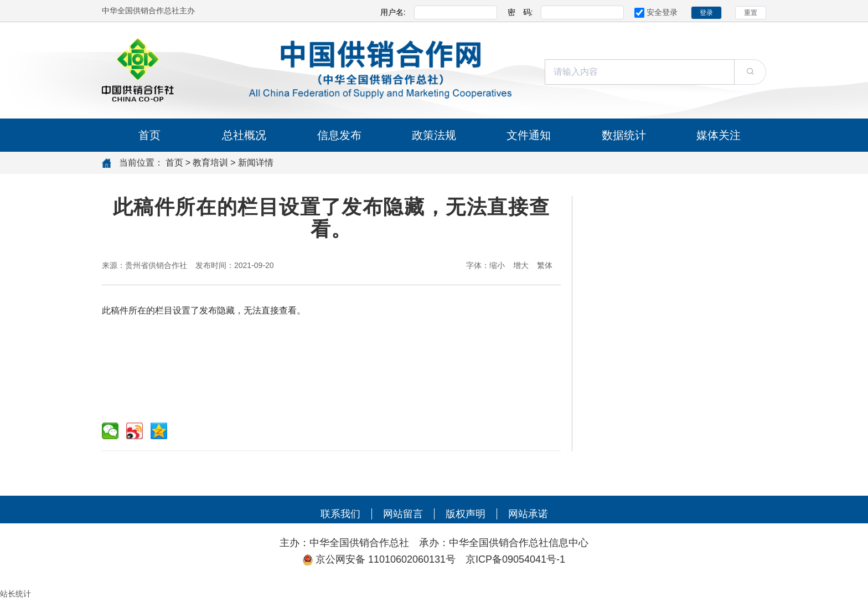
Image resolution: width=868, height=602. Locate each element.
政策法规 (434, 135)
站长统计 (15, 594)
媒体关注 (719, 135)
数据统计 (624, 135)
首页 (149, 135)
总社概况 (244, 135)
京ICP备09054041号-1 (515, 559)
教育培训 (210, 163)
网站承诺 (528, 514)
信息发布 (339, 135)
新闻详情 (256, 163)
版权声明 (466, 514)
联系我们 (340, 514)
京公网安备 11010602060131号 (391, 559)
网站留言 (403, 514)
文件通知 (529, 135)
